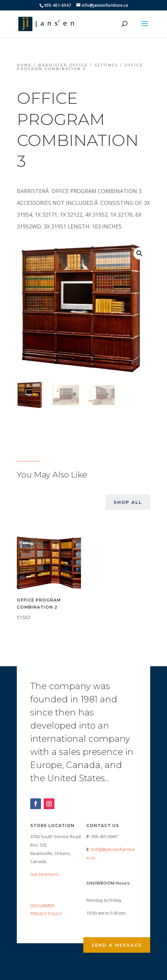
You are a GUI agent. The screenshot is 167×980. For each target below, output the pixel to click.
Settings (106, 65)
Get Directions (45, 874)
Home (24, 65)
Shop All (128, 502)
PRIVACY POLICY (46, 914)
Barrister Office (63, 65)
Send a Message (117, 945)
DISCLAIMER (42, 906)
